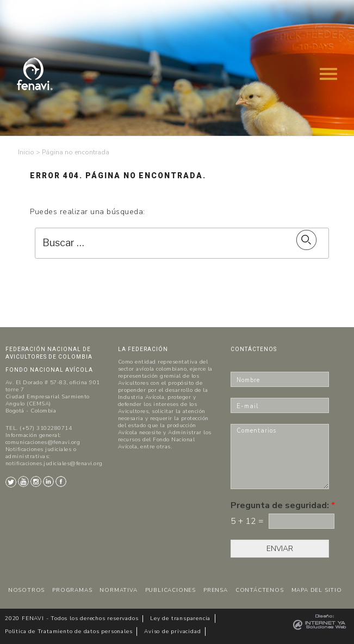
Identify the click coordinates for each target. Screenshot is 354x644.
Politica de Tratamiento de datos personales (69, 632)
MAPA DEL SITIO (317, 590)
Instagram (36, 482)
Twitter (11, 482)
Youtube (23, 482)
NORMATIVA (118, 590)
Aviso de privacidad (172, 632)
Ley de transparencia (180, 618)
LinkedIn (48, 482)
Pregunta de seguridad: (283, 506)
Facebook (61, 482)
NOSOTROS (26, 590)
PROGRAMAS (72, 590)
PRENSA (216, 590)
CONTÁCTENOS (260, 590)
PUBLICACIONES (170, 590)
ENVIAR (280, 549)
